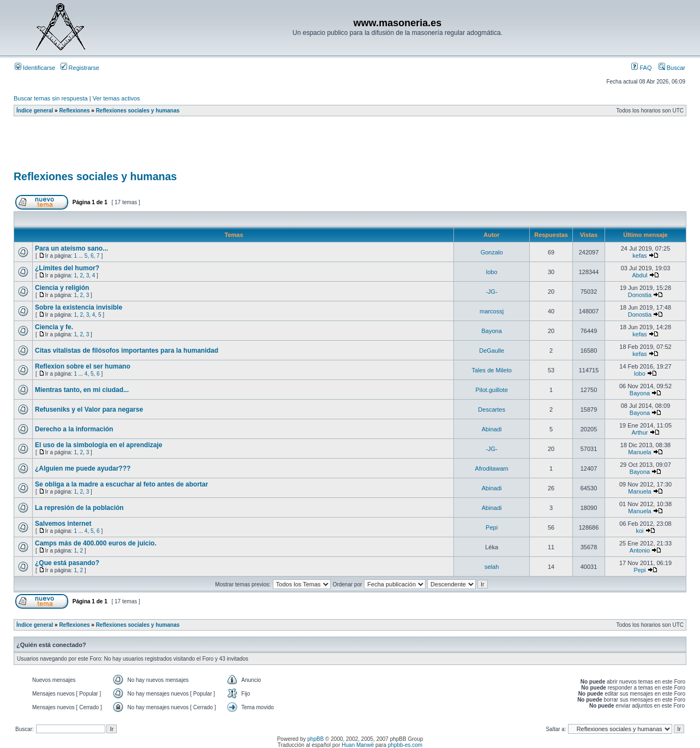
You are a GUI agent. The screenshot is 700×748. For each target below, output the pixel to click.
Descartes (492, 409)
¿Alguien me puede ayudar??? (83, 468)
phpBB (315, 739)
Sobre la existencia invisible (79, 307)
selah (492, 567)
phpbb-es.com (405, 745)
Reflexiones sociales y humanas (138, 111)
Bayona (491, 331)
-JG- (491, 292)
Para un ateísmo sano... (71, 248)
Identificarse (35, 68)
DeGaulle (492, 351)
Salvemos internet (63, 524)
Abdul (639, 275)
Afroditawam (492, 468)
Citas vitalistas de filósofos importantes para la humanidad (127, 351)
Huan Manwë (358, 745)
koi (639, 531)
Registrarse (80, 68)
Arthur (639, 432)
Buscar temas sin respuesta (51, 98)
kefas (639, 256)
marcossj (492, 311)
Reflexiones (74, 111)
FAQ (641, 68)
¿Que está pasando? (67, 563)
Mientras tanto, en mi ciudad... (82, 390)
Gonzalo (492, 252)
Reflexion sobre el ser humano (83, 366)
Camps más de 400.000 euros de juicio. (96, 543)
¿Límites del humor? (67, 268)
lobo (492, 272)
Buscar (672, 68)
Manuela (639, 452)
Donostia (640, 295)
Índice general (35, 111)
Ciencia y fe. (54, 327)
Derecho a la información (74, 429)
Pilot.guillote (491, 390)
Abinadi (492, 429)
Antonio (640, 550)
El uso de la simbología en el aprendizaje (98, 445)
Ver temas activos (116, 98)
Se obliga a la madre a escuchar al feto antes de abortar (121, 484)
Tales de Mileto (491, 370)
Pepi (492, 527)
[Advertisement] (212, 147)
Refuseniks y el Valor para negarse (89, 409)
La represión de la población (79, 508)
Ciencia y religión (62, 288)
